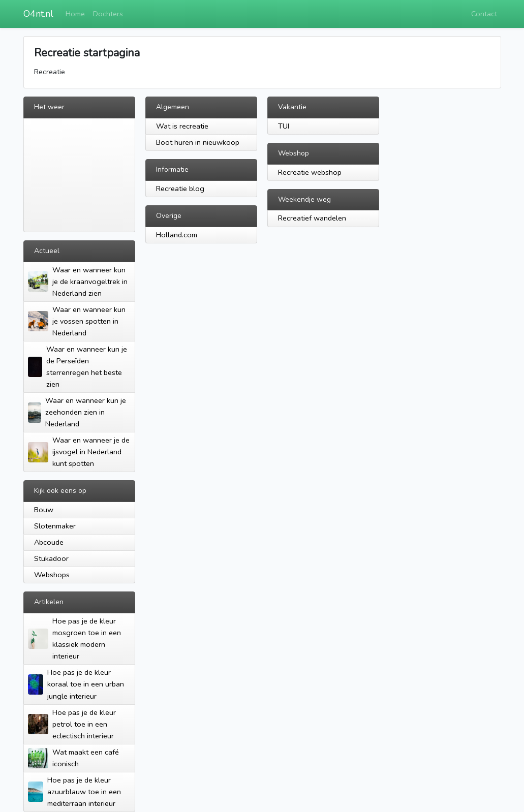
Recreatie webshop (310, 172)
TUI (284, 126)
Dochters (108, 14)
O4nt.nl (38, 14)
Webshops (52, 575)
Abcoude (49, 542)
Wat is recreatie (182, 126)
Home (75, 14)
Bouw (44, 510)
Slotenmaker (55, 526)
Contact (484, 14)
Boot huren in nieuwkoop (198, 142)
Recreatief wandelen (312, 218)
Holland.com (177, 235)
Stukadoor (51, 558)
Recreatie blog (180, 189)
